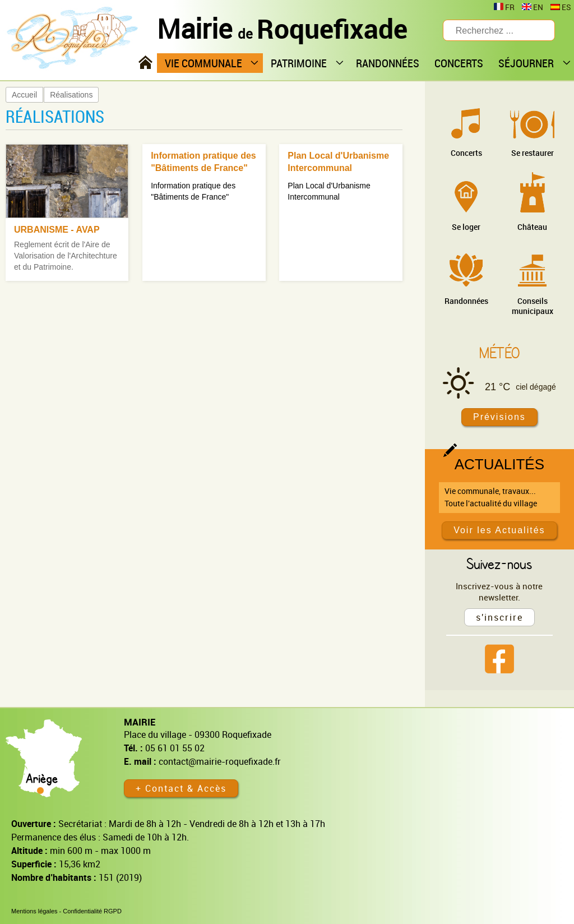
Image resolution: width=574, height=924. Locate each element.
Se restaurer (533, 153)
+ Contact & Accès (181, 788)
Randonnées (466, 301)
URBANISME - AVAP (57, 230)
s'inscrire (499, 617)
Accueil (24, 95)
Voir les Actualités (499, 530)
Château (532, 227)
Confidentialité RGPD (92, 911)
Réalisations (71, 95)
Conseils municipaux (533, 306)
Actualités (499, 464)
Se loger (466, 227)
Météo (499, 353)
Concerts (466, 153)
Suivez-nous (499, 563)
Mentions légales (34, 911)
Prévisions (499, 417)
